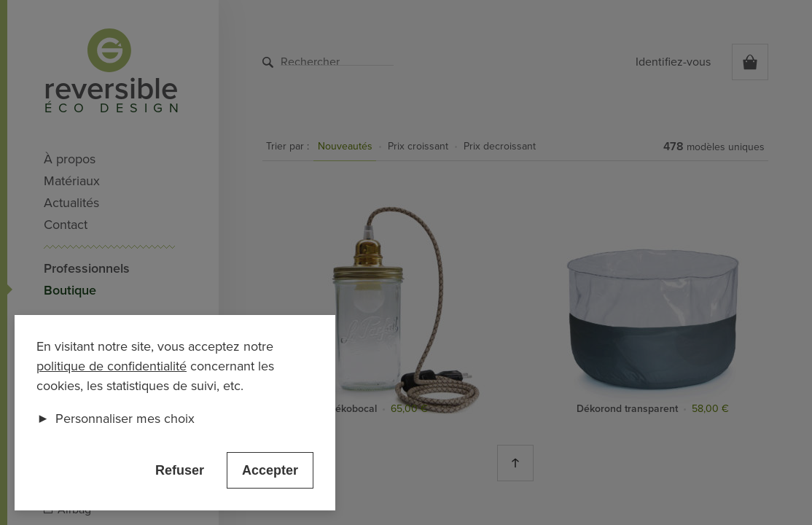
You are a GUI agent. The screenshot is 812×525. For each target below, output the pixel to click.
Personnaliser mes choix (116, 419)
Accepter (270, 470)
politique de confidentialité (112, 366)
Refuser (180, 470)
